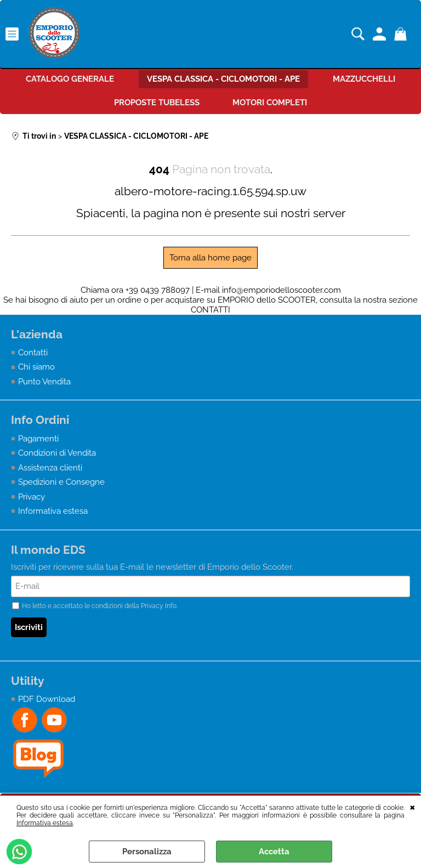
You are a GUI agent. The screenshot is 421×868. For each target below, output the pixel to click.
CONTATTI (210, 310)
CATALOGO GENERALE (70, 79)
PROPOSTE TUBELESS (157, 103)
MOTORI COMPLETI (270, 103)
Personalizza (147, 852)
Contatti (33, 353)
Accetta (274, 852)
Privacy (32, 497)
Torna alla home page (210, 258)
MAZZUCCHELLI (364, 79)
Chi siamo (36, 367)
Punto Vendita (44, 382)
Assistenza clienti (50, 468)
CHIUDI (413, 807)
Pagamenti (38, 439)
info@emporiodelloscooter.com (281, 290)
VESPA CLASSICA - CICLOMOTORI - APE (223, 79)
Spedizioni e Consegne (61, 482)
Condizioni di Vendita (57, 453)
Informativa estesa (45, 823)
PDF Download (47, 699)
